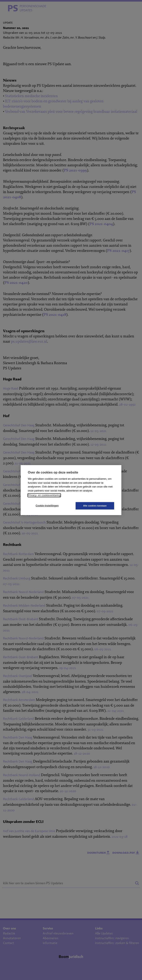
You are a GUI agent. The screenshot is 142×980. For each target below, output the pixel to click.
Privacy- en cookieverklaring (44, 495)
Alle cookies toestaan (95, 506)
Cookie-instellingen (47, 506)
